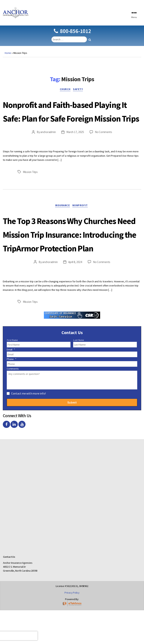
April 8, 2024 (75, 296)
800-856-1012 (72, 37)
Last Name (79, 374)
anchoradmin (47, 152)
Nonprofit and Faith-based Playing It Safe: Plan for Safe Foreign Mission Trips (70, 124)
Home (8, 59)
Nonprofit (82, 226)
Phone (12, 393)
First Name (12, 374)
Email (11, 383)
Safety (80, 95)
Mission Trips (31, 192)
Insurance (62, 226)
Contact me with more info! (28, 427)
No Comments (104, 152)
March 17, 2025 (75, 152)
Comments (13, 403)
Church (65, 95)
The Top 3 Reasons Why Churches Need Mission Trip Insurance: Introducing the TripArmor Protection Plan (69, 261)
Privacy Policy (72, 626)
